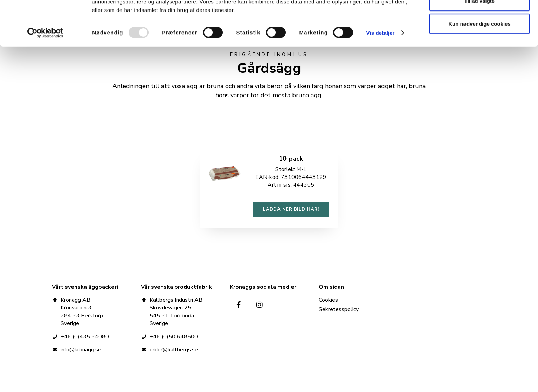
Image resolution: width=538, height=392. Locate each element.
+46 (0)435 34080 (85, 337)
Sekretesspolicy (339, 310)
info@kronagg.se (81, 350)
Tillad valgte (480, 41)
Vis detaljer (381, 73)
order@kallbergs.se (174, 350)
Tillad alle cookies (480, 18)
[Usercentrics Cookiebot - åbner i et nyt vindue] (45, 73)
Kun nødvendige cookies (480, 64)
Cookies (328, 300)
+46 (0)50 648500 (174, 337)
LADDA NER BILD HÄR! (291, 209)
